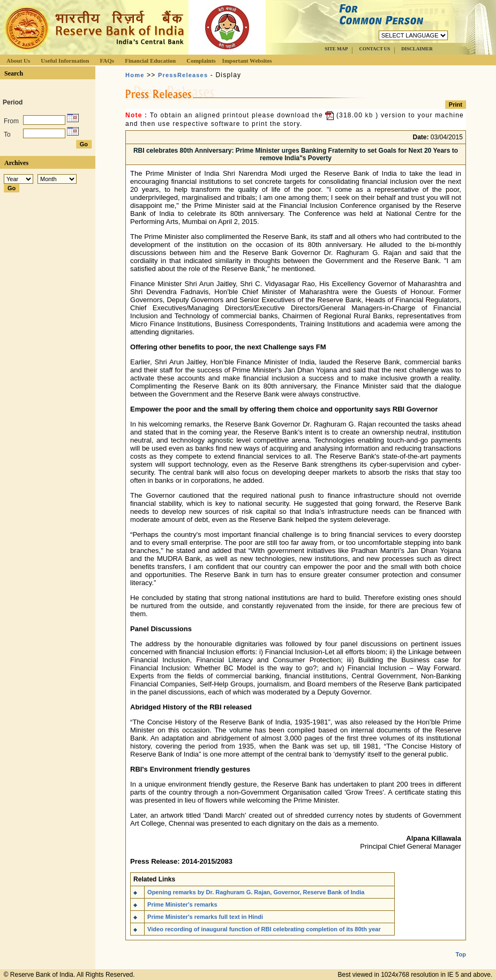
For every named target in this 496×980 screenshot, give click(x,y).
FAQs (107, 61)
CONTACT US (374, 49)
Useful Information (65, 61)
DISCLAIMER (417, 49)
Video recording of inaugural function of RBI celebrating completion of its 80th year (264, 929)
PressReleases (183, 75)
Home (135, 75)
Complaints (201, 61)
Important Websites (247, 61)
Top (461, 946)
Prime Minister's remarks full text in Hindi (205, 917)
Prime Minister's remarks (182, 904)
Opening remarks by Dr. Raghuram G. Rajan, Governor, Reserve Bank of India (256, 892)
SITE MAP (336, 49)
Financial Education (150, 61)
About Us (18, 61)
